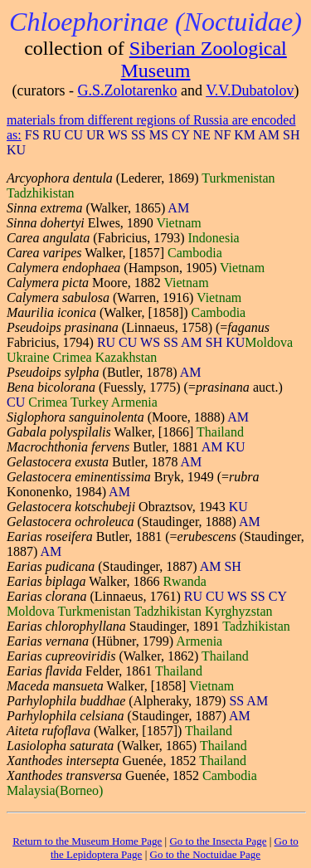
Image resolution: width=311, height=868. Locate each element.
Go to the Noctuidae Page (206, 854)
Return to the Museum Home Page (87, 841)
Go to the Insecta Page (218, 841)
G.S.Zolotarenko (127, 90)
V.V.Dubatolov (250, 90)
